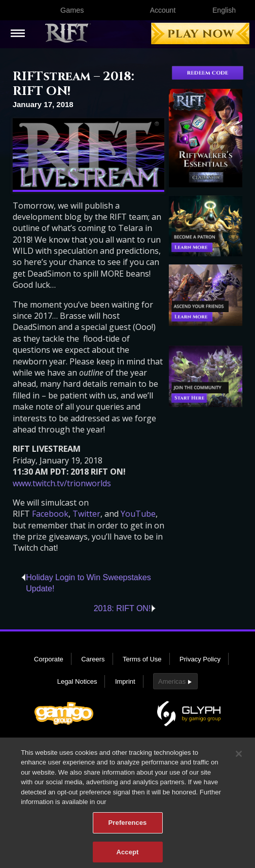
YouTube (138, 514)
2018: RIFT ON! (122, 608)
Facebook (50, 514)
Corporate (49, 659)
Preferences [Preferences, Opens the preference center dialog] (128, 827)
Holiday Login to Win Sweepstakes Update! (88, 583)
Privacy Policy (200, 659)
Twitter (86, 514)
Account (163, 10)
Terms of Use (142, 659)
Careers (93, 659)
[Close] (239, 758)
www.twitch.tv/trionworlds (62, 483)
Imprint (125, 681)
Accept (127, 857)
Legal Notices (77, 681)
